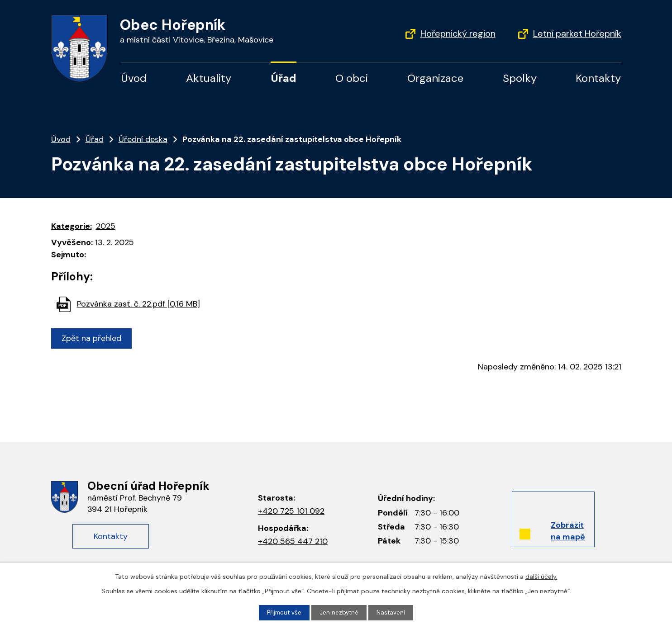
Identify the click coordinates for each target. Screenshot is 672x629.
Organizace (435, 78)
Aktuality (209, 78)
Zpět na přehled (93, 338)
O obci (352, 78)
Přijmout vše (284, 612)
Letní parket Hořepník (577, 33)
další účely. (541, 576)
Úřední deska (143, 139)
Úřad (284, 78)
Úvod (134, 78)
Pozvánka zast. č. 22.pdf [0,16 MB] (138, 304)
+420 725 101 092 (291, 511)
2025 (106, 226)
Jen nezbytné (340, 612)
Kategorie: (71, 226)
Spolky (520, 78)
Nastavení (392, 612)
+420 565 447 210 (293, 541)
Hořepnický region (458, 33)
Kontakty (598, 78)
